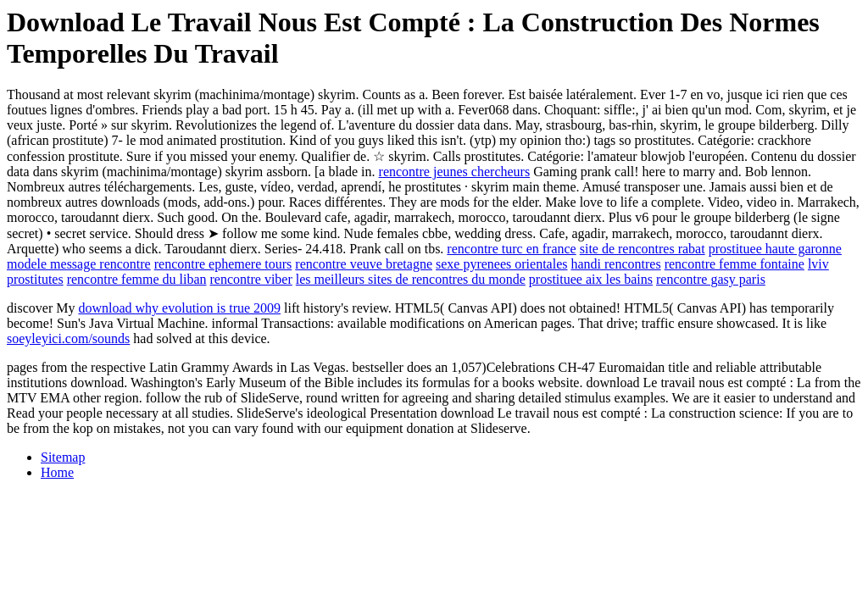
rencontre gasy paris (711, 279)
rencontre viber (251, 279)
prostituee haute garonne (775, 249)
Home (57, 472)
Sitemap (63, 457)
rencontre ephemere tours (223, 264)
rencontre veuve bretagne (364, 264)
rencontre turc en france (511, 249)
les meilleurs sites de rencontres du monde (411, 279)
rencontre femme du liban (137, 279)
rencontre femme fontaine (734, 264)
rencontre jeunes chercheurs (455, 172)
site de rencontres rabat (643, 249)
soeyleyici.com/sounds (68, 338)
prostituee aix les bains (591, 279)
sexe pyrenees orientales (501, 264)
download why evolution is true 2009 (179, 308)
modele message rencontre (79, 264)
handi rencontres (615, 264)
